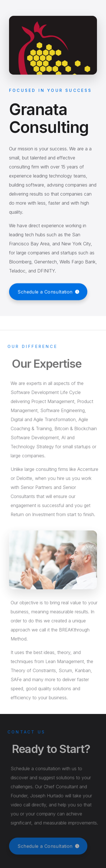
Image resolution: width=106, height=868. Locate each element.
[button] (48, 292)
